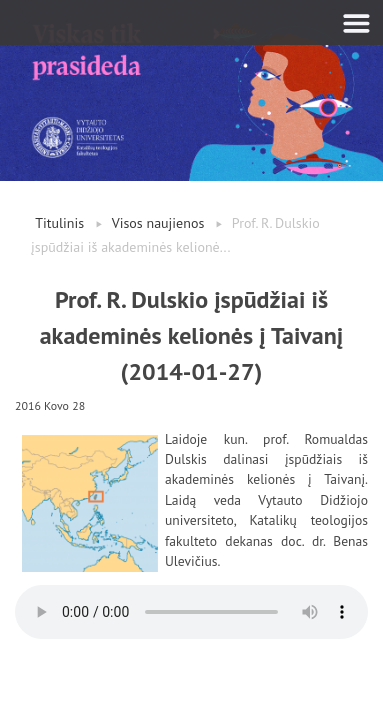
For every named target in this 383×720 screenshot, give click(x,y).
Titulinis (59, 223)
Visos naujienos (158, 223)
